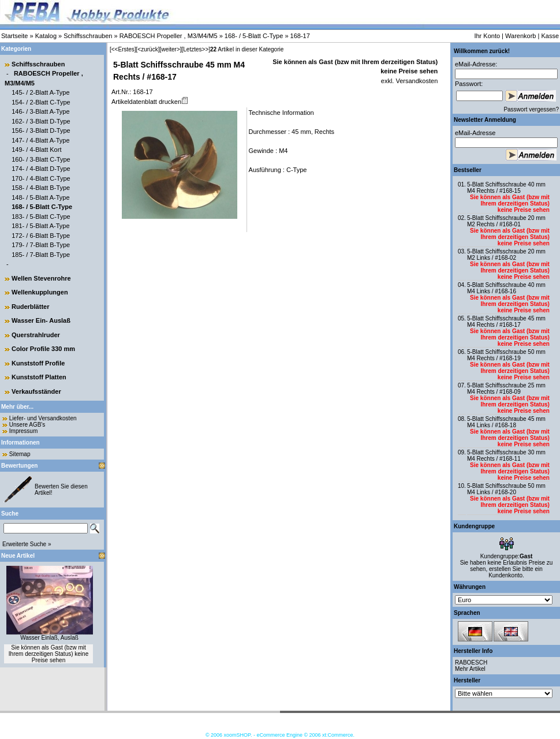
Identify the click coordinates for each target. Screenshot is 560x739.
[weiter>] (170, 49)
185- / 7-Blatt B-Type (41, 255)
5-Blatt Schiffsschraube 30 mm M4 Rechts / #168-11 (506, 456)
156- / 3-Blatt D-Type (41, 130)
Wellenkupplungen (40, 292)
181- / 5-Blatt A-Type (40, 226)
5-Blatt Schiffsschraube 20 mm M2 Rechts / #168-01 (506, 221)
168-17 (300, 36)
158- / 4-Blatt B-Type (41, 188)
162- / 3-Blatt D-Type (41, 121)
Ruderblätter (30, 307)
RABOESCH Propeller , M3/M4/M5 (169, 36)
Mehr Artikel (470, 669)
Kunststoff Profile (38, 363)
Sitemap (20, 454)
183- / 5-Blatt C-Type (41, 217)
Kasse (550, 36)
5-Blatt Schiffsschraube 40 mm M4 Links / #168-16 (506, 288)
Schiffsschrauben (88, 36)
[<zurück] (148, 49)
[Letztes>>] (196, 49)
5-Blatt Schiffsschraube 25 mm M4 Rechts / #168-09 (506, 389)
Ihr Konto (487, 36)
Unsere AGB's (27, 425)
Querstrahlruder (36, 335)
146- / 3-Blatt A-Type (40, 111)
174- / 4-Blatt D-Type (41, 169)
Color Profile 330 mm (43, 349)
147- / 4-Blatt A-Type (40, 140)
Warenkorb (520, 36)
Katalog (46, 36)
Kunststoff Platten (39, 377)
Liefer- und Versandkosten (43, 418)
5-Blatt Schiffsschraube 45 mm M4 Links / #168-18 (506, 422)
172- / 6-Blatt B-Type (41, 236)
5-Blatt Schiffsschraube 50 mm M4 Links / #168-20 (506, 489)
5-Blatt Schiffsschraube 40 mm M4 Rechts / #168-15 (506, 188)
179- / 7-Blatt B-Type (41, 245)
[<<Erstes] (123, 49)
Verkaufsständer (36, 391)
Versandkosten (416, 81)
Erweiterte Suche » (27, 544)
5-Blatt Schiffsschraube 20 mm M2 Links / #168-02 (506, 255)
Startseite (14, 36)
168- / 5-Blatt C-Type (254, 36)
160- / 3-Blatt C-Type (41, 159)
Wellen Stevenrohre (41, 278)
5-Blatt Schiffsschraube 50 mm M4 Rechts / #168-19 (506, 355)
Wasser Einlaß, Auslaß (49, 638)
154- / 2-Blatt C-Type (41, 102)
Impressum (23, 431)
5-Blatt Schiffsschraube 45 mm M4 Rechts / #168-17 (506, 322)
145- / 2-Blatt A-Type (40, 92)
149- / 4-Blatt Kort (36, 150)
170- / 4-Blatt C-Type (41, 178)
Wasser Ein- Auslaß (41, 320)
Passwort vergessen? (531, 109)
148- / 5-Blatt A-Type (40, 197)
